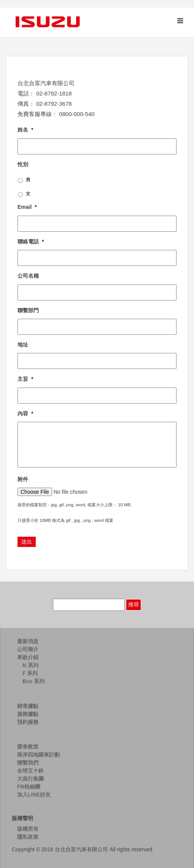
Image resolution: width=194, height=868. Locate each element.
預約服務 (28, 722)
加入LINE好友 (34, 795)
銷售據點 (28, 706)
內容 (25, 413)
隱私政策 (28, 837)
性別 (23, 164)
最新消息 (28, 641)
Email (27, 207)
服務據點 (28, 714)
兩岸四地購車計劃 (38, 755)
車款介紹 (28, 657)
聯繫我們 (28, 763)
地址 (23, 345)
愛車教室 (28, 747)
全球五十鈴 (30, 771)
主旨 (25, 379)
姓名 (25, 130)
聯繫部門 (28, 310)
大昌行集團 (30, 779)
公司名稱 (28, 276)
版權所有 (28, 829)
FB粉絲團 (29, 787)
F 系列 (30, 673)
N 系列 (30, 665)
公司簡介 (28, 649)
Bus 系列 (33, 681)
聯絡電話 (31, 242)
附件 (23, 479)
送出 (27, 542)
